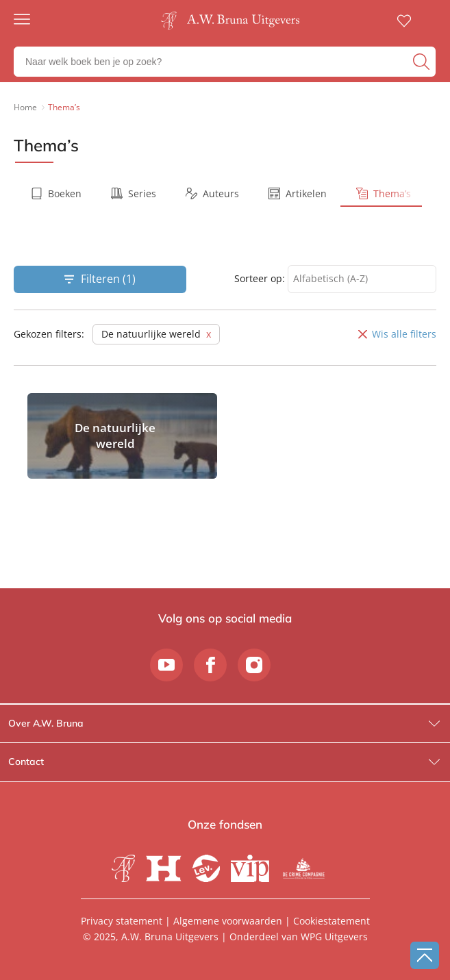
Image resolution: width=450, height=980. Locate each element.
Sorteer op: (260, 278)
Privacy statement (122, 921)
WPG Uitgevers (334, 937)
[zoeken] (423, 62)
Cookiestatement (332, 921)
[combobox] (362, 279)
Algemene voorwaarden (228, 921)
